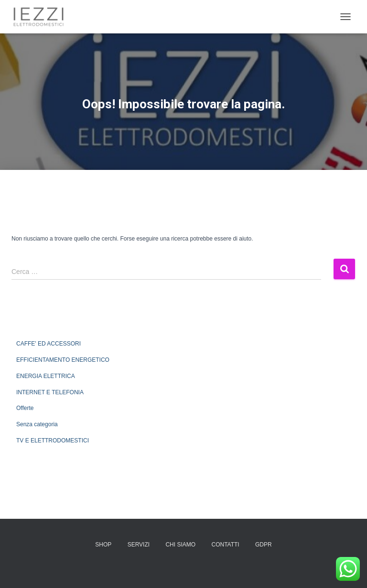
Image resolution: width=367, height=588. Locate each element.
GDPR (264, 545)
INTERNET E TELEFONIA (50, 392)
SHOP (103, 545)
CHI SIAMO (180, 545)
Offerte (25, 408)
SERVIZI (139, 545)
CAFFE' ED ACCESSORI (49, 344)
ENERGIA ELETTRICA (46, 376)
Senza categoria (37, 424)
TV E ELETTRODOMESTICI (53, 441)
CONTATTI (225, 545)
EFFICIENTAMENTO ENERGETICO (63, 360)
